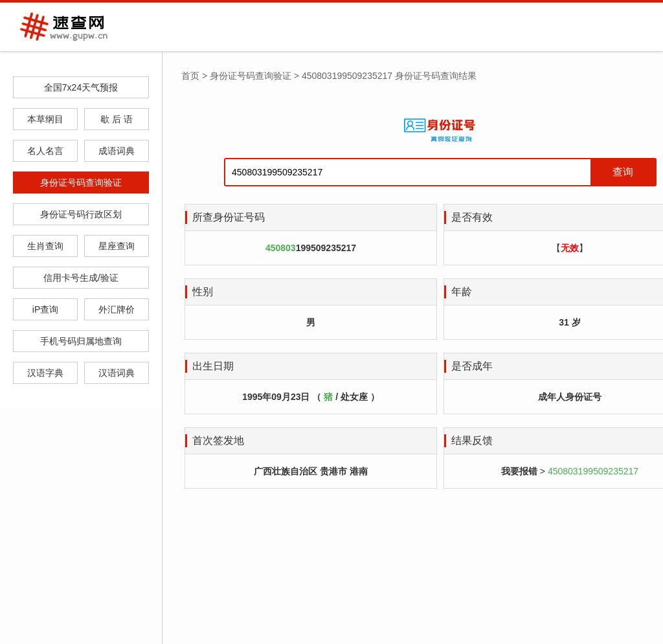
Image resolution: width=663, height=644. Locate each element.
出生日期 (213, 366)
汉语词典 (117, 373)
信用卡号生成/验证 (81, 278)
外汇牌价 (117, 309)
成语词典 (117, 151)
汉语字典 (45, 373)
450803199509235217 (593, 471)
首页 (190, 76)
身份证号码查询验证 (81, 183)
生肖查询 (45, 246)
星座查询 (117, 246)
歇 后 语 (117, 119)
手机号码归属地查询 (81, 341)
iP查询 (45, 309)
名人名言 (45, 151)
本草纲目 (45, 119)
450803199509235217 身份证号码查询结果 (389, 76)
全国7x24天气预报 (81, 87)
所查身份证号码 (229, 217)
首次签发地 (218, 440)
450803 (281, 248)
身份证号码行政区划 (81, 214)
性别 (203, 292)
